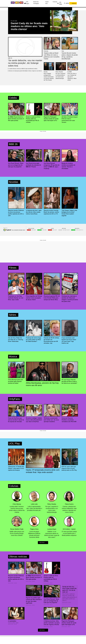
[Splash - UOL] (17, 3)
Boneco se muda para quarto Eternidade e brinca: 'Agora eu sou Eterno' (25, 71)
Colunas (55, 2)
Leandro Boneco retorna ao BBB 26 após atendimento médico (23, 69)
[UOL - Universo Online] (25, 3)
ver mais (43, 543)
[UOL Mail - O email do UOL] (61, 3)
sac (58, 3)
